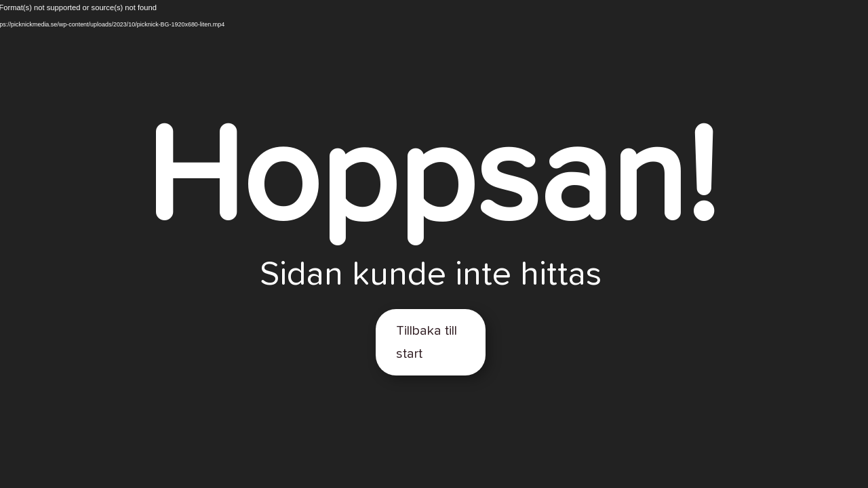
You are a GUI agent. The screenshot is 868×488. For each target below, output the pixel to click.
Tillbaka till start (427, 342)
